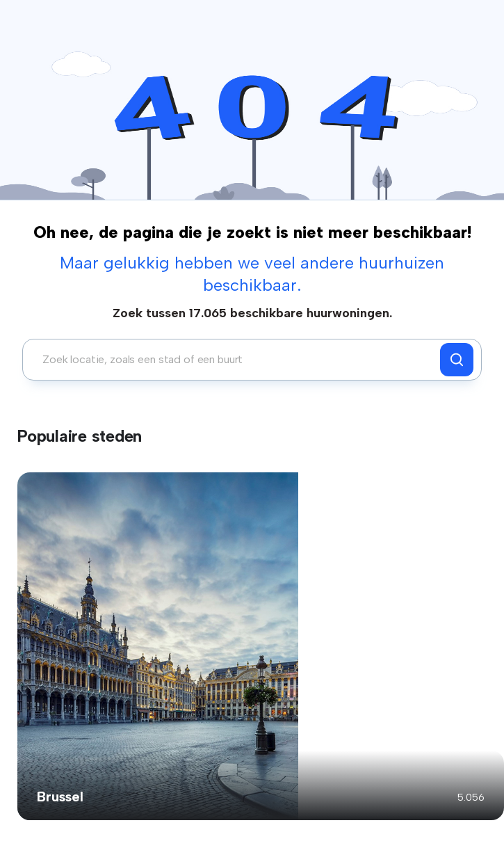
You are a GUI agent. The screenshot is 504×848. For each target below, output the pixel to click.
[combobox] (235, 360)
